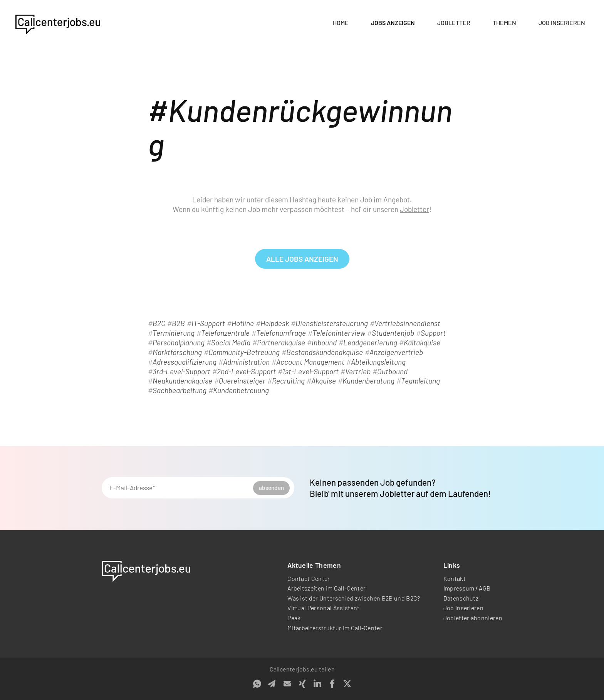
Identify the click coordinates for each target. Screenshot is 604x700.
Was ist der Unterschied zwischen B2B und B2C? (354, 598)
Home (341, 23)
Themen (504, 23)
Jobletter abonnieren (473, 618)
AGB (485, 588)
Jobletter (454, 23)
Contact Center (309, 578)
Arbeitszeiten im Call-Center (326, 588)
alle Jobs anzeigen (302, 259)
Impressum (459, 588)
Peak (294, 618)
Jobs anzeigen (393, 23)
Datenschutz (461, 598)
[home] (58, 23)
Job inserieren (562, 23)
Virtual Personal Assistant (323, 608)
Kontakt (455, 578)
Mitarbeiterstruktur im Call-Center (335, 628)
